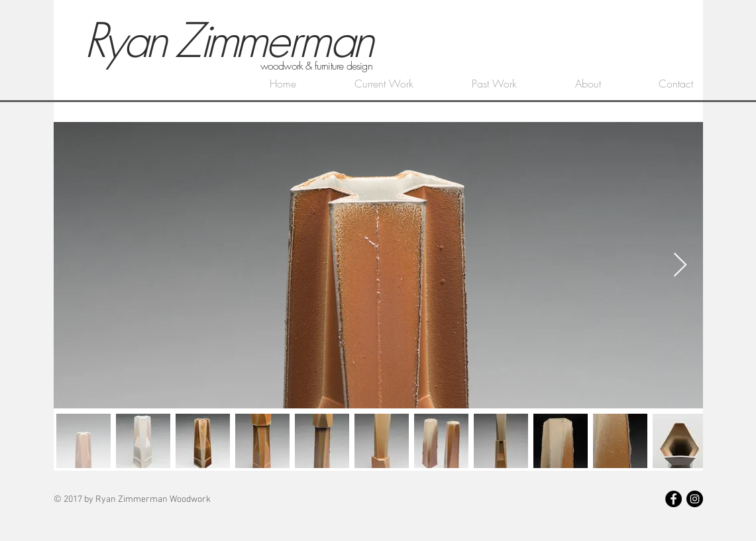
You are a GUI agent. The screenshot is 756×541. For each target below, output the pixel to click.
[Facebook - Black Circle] (674, 499)
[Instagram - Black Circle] (695, 499)
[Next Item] (680, 266)
